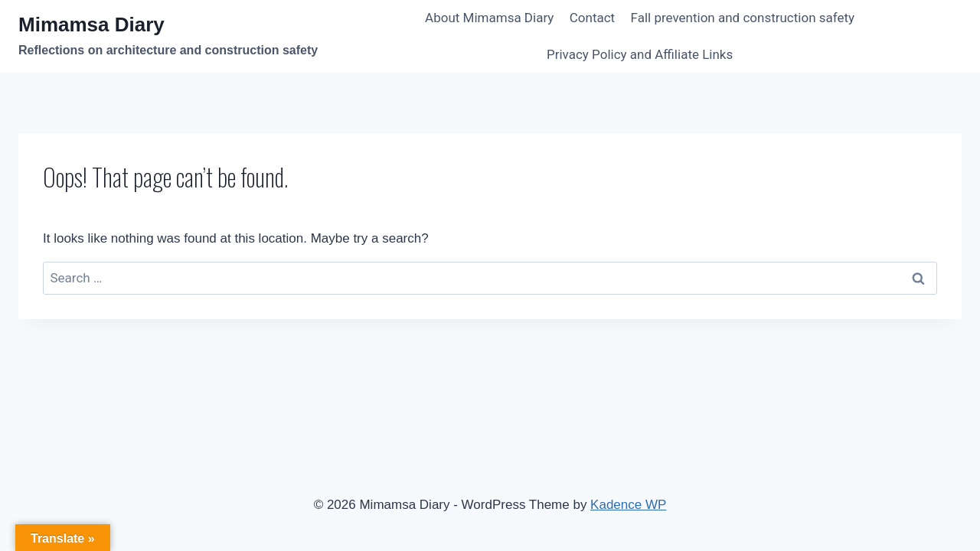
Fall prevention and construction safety (743, 18)
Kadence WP (628, 505)
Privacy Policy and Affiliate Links (640, 54)
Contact (592, 18)
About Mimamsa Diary (489, 18)
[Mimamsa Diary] (168, 36)
